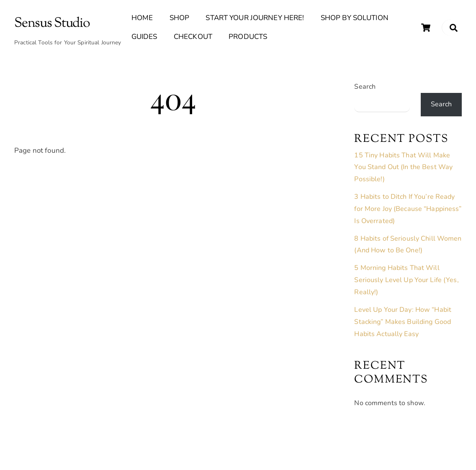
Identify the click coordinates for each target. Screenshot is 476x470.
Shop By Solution (355, 18)
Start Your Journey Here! (255, 18)
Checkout (193, 37)
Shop (180, 18)
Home (142, 18)
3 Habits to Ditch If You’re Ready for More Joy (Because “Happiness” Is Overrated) (408, 209)
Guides (144, 37)
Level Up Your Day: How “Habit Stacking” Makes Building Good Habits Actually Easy (403, 322)
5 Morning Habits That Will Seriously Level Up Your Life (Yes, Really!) (406, 280)
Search (365, 87)
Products (248, 37)
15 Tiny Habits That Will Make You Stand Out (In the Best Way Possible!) (403, 167)
